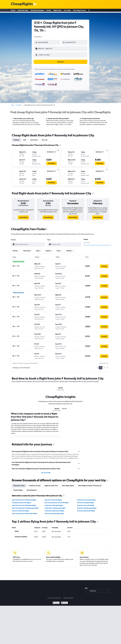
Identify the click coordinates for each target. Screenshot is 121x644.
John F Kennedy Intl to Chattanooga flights (25, 506)
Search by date (23, 11)
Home (13, 11)
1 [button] (101, 366)
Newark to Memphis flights (86, 501)
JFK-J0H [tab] (57, 407)
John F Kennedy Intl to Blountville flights (25, 512)
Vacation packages (37, 11)
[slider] (111, 244)
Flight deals (57, 11)
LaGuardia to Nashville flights (86, 498)
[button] (46, 48)
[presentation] (45, 31)
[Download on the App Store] (64, 601)
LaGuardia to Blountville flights (54, 509)
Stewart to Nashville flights (21, 509)
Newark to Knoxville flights (86, 504)
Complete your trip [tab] (35, 484)
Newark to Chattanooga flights (87, 506)
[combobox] (39, 37)
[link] (23, 216)
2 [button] (104, 366)
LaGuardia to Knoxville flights (21, 501)
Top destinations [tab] (32, 489)
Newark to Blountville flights (86, 509)
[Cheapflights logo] (22, 4)
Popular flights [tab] (18, 489)
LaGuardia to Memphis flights (54, 504)
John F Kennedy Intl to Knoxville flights (57, 501)
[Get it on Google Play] (56, 601)
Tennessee (19, 103)
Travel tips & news (79, 11)
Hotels (49, 11)
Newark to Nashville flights (53, 498)
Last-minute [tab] (34, 138)
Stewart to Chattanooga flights (54, 512)
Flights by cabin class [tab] (51, 484)
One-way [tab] (45, 138)
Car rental (67, 11)
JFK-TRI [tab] (60, 386)
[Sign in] (89, 11)
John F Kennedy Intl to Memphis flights (24, 504)
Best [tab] (25, 138)
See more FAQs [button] (46, 471)
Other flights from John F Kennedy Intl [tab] (90, 484)
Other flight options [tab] (68, 484)
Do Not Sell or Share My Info (54, 596)
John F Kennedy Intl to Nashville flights (24, 498)
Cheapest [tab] (16, 138)
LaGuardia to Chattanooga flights (55, 506)
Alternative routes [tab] (19, 484)
